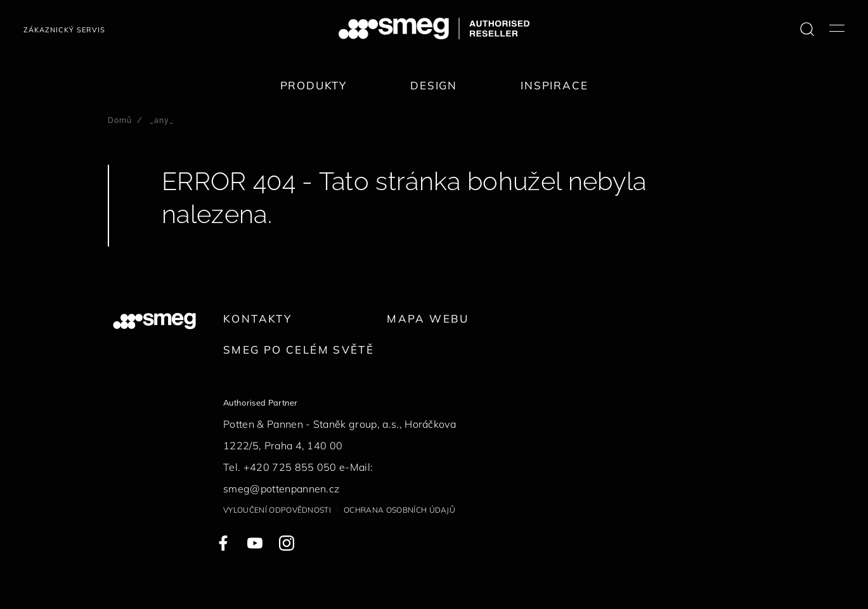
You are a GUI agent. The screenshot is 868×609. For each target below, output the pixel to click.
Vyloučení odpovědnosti (277, 510)
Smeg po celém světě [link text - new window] (299, 349)
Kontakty (257, 318)
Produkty (314, 85)
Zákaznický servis (64, 30)
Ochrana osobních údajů (399, 510)
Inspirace (554, 85)
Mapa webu (428, 318)
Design (434, 85)
